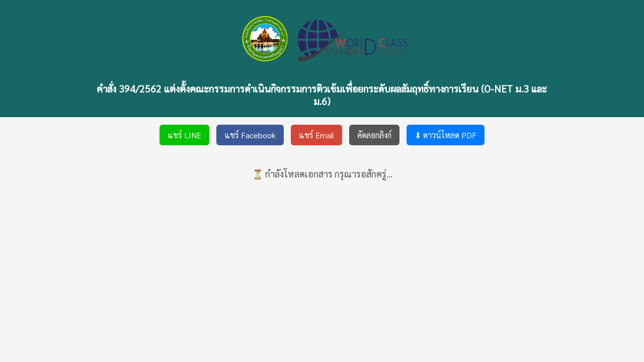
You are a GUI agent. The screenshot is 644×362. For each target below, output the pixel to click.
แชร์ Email (316, 135)
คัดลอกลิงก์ (374, 135)
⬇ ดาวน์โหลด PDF (446, 135)
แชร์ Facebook (250, 135)
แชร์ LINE (184, 135)
